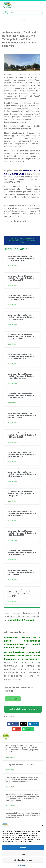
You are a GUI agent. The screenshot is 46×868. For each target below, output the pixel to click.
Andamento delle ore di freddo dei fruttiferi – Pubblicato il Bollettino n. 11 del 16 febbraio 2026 (21, 376)
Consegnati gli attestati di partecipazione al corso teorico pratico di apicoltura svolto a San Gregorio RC (23, 815)
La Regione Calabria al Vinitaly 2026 (20, 765)
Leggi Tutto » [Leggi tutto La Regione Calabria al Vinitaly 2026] (10, 770)
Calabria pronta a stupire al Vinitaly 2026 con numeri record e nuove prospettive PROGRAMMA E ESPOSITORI (22, 779)
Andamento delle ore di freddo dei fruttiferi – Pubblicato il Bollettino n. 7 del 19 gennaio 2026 (22, 455)
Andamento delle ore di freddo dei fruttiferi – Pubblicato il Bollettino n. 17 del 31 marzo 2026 (21, 258)
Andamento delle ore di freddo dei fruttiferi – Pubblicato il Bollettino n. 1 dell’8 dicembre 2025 (22, 572)
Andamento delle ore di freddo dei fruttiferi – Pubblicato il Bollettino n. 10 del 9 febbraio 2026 (21, 396)
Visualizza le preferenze (23, 860)
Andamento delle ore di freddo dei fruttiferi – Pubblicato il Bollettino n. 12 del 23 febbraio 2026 (21, 356)
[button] (43, 826)
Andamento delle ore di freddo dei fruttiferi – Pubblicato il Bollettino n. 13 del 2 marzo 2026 (21, 337)
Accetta (23, 848)
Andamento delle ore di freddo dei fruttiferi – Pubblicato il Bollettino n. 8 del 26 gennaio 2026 (22, 435)
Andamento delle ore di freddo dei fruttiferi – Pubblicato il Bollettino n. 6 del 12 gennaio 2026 (22, 474)
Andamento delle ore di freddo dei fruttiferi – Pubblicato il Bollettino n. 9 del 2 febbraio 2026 (22, 415)
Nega (23, 854)
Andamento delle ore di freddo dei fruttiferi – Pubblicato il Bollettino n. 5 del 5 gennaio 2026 (22, 494)
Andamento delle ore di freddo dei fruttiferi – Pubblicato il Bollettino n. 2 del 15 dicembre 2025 (22, 553)
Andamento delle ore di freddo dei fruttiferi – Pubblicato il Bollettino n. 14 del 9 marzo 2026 (21, 317)
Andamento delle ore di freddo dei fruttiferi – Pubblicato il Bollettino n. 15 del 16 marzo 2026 (21, 298)
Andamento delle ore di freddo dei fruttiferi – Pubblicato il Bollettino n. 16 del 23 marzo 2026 (21, 278)
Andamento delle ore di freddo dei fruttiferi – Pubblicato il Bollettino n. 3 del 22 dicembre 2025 (22, 533)
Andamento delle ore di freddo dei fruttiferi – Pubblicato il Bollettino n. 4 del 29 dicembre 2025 (22, 513)
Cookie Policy (22, 865)
